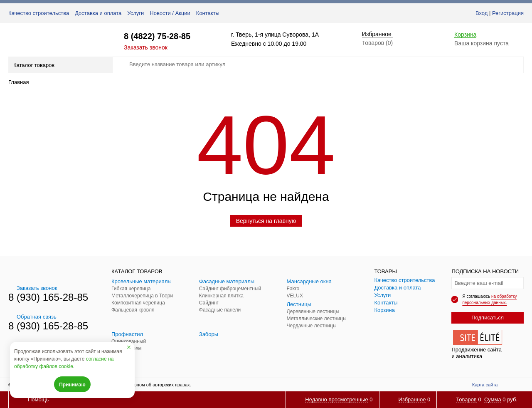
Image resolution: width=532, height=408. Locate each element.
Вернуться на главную (266, 221)
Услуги (135, 13)
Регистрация (508, 13)
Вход (482, 13)
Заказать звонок (146, 47)
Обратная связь (32, 317)
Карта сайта (485, 385)
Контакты (208, 13)
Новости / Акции (170, 13)
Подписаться (488, 318)
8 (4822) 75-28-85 (157, 36)
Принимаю (72, 385)
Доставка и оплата (98, 13)
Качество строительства (39, 13)
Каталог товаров (60, 65)
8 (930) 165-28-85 (48, 297)
